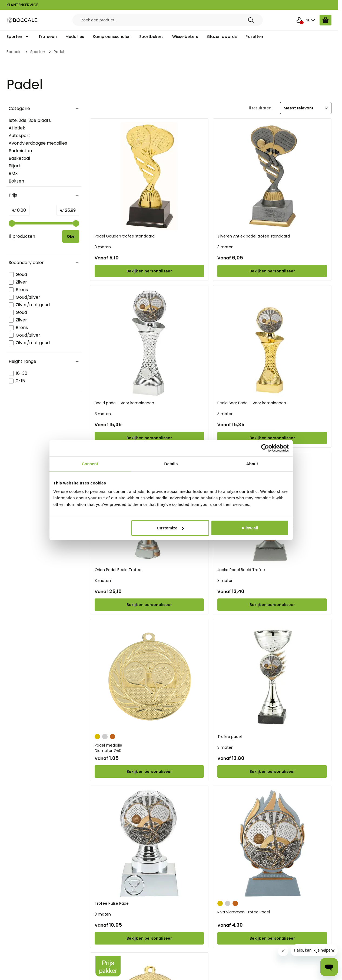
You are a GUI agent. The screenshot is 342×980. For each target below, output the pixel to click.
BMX (13, 173)
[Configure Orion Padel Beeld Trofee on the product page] (149, 605)
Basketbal (19, 158)
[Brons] (112, 736)
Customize (170, 528)
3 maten (103, 247)
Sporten (14, 37)
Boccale (14, 52)
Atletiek (17, 128)
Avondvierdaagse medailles (38, 143)
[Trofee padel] (272, 676)
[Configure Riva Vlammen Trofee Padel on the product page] (272, 938)
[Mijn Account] (299, 20)
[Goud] (97, 736)
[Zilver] (105, 736)
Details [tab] (171, 463)
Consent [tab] (90, 463)
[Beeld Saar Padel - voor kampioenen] (272, 343)
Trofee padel (230, 737)
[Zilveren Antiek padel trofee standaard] (272, 176)
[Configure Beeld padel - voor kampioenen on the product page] (149, 438)
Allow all (250, 528)
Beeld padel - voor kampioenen (124, 403)
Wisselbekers (185, 37)
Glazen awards (222, 37)
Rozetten (254, 37)
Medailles (75, 37)
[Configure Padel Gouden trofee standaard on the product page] (149, 271)
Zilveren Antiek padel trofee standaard (254, 236)
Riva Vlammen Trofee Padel (244, 912)
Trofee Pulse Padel (112, 903)
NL (311, 20)
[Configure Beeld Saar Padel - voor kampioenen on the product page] (272, 438)
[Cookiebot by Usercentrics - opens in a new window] (265, 448)
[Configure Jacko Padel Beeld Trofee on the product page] (272, 605)
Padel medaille (149, 748)
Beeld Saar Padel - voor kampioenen (252, 403)
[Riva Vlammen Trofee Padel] (272, 843)
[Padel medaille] (149, 676)
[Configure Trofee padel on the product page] (272, 771)
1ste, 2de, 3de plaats (30, 120)
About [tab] (252, 463)
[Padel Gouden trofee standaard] (149, 176)
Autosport (19, 136)
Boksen (16, 181)
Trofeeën (48, 37)
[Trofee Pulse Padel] (149, 843)
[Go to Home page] (23, 20)
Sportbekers (151, 37)
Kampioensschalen (112, 37)
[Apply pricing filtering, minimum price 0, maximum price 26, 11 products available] (71, 236)
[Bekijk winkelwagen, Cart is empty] (326, 20)
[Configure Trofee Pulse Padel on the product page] (149, 938)
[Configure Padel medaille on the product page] (149, 771)
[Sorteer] (306, 108)
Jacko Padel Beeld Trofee (241, 570)
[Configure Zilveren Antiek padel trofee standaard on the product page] (272, 271)
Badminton (20, 151)
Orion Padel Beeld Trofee (118, 570)
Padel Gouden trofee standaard (125, 236)
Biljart (15, 166)
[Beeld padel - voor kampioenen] (149, 343)
